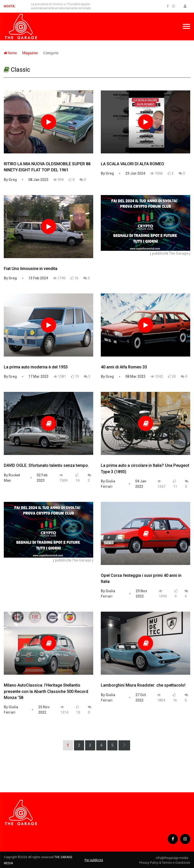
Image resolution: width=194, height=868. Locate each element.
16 (74, 278)
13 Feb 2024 (38, 278)
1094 (163, 593)
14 (78, 477)
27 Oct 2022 (141, 697)
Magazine (31, 53)
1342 (157, 376)
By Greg (10, 179)
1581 (60, 376)
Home (11, 53)
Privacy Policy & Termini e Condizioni (165, 862)
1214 (64, 709)
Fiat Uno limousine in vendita (30, 268)
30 (172, 376)
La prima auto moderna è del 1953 (35, 367)
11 (175, 483)
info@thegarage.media (172, 857)
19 (75, 376)
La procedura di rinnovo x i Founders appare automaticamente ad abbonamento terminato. (60, 6)
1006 (156, 173)
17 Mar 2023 (38, 376)
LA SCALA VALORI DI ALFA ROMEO (132, 164)
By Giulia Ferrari (108, 483)
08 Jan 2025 (38, 179)
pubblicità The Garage (170, 253)
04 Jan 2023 (141, 483)
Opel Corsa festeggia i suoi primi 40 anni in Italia (141, 578)
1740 (59, 278)
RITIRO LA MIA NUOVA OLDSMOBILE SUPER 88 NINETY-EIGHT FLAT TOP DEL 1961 (46, 167)
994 (58, 179)
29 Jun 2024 (135, 173)
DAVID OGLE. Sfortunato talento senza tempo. (46, 465)
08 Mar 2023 (135, 376)
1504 (63, 477)
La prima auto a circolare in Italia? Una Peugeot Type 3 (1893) (145, 468)
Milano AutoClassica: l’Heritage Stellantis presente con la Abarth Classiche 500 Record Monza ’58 (46, 691)
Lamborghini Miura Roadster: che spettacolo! (143, 685)
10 (78, 709)
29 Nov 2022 (141, 593)
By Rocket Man (12, 477)
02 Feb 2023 (42, 477)
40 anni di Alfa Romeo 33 (124, 367)
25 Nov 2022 (44, 709)
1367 (161, 483)
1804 (161, 697)
